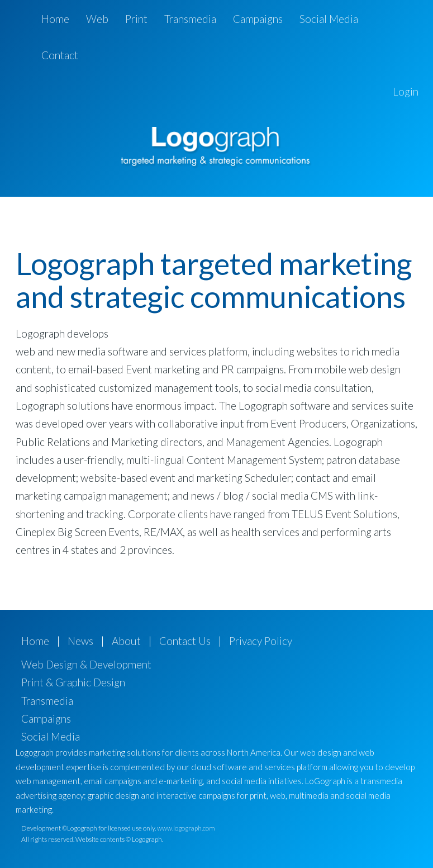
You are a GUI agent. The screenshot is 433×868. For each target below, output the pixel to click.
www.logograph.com (186, 828)
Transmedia (190, 19)
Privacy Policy (261, 641)
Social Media (329, 19)
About (126, 641)
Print (136, 19)
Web (97, 19)
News (80, 641)
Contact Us (185, 641)
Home (55, 19)
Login (406, 91)
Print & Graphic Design (73, 682)
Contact (60, 55)
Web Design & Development (86, 664)
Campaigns (258, 19)
